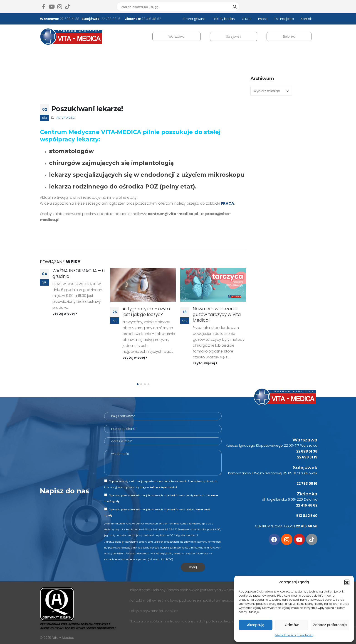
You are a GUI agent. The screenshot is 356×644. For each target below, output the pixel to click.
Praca (263, 19)
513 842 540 (307, 516)
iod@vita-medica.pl (220, 600)
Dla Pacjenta (284, 19)
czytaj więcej (65, 313)
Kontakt (307, 19)
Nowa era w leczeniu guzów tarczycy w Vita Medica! (217, 315)
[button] (347, 582)
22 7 (300, 484)
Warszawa (177, 37)
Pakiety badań (224, 19)
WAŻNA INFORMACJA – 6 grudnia (79, 274)
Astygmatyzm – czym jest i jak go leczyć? (146, 312)
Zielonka (289, 37)
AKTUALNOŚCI (66, 118)
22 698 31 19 (307, 457)
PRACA (227, 203)
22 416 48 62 (151, 19)
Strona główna (194, 19)
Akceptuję (256, 625)
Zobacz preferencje (330, 625)
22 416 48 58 (307, 526)
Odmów (292, 625)
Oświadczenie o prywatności (294, 635)
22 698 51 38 (69, 19)
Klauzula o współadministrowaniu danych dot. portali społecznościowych (190, 621)
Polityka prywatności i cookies (154, 611)
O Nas (246, 19)
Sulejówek (234, 37)
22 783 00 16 (110, 19)
